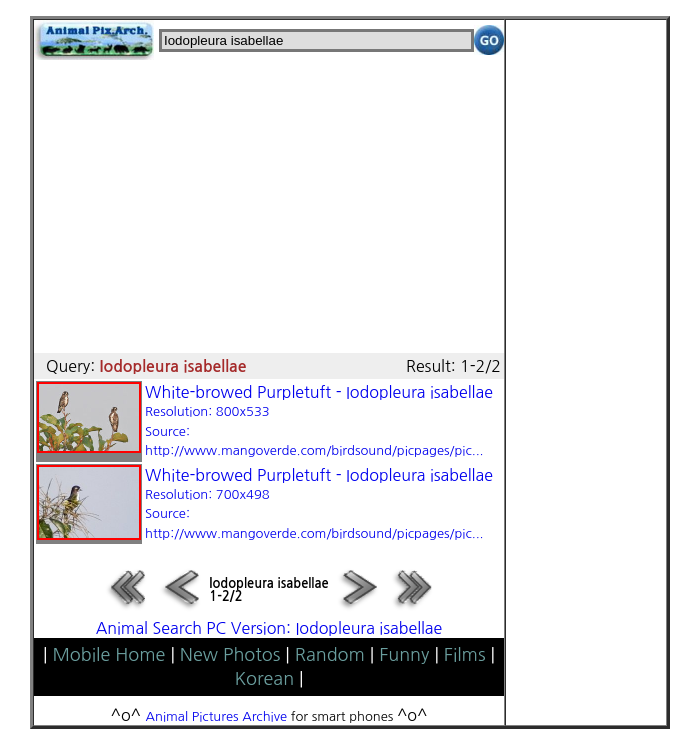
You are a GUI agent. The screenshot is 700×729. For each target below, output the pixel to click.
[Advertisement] (269, 200)
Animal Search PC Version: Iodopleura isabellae (269, 628)
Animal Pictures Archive (217, 716)
